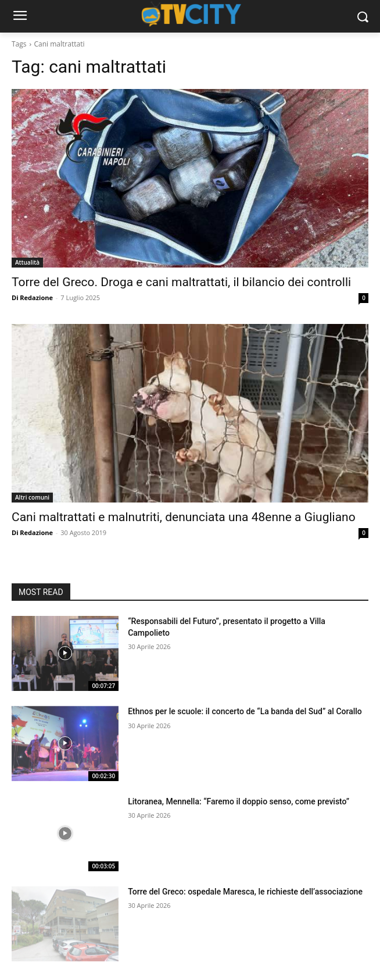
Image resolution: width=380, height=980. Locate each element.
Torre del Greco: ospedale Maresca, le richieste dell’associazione (245, 892)
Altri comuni (32, 497)
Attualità (27, 262)
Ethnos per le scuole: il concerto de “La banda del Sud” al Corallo (245, 711)
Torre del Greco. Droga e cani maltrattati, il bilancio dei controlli (181, 282)
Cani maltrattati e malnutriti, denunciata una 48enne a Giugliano (184, 517)
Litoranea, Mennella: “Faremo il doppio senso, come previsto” (239, 801)
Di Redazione (32, 297)
